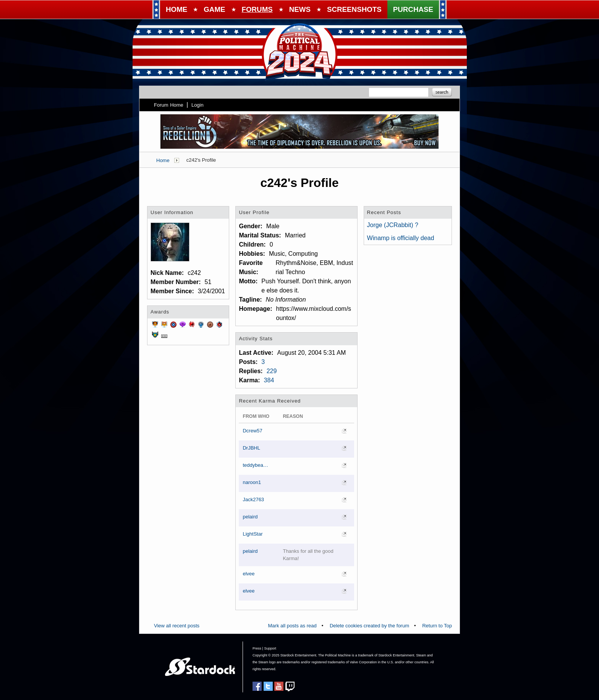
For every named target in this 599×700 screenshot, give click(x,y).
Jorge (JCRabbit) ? (393, 225)
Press (257, 648)
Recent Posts (384, 212)
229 (272, 371)
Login (198, 105)
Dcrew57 (252, 431)
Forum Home (169, 105)
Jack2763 (253, 499)
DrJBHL (251, 448)
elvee (249, 574)
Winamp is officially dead (401, 238)
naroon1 (252, 482)
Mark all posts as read (292, 626)
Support (270, 648)
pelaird (250, 517)
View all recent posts (177, 626)
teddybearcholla (256, 465)
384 (269, 380)
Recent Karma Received (270, 401)
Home (163, 160)
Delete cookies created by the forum (369, 626)
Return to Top (437, 626)
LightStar (253, 534)
